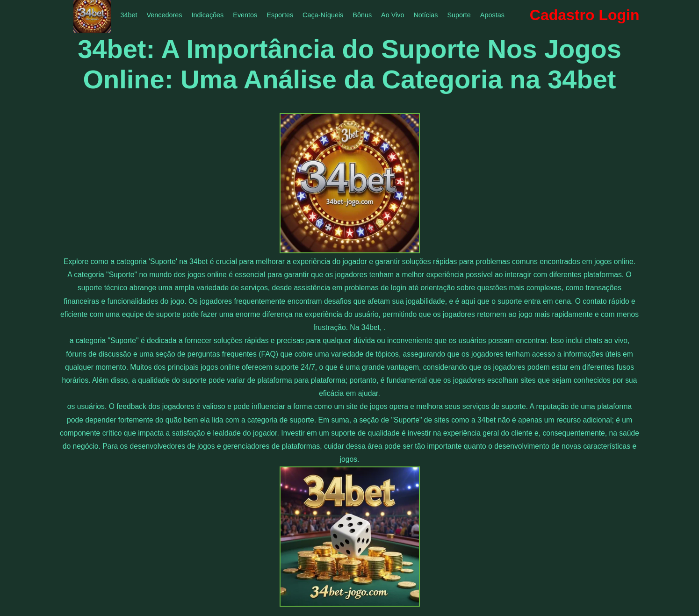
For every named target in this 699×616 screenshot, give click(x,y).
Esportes (280, 15)
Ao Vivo (393, 15)
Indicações (208, 15)
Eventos (245, 15)
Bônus (362, 15)
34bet (129, 15)
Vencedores (164, 15)
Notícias (425, 15)
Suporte (459, 15)
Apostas (492, 15)
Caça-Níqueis (323, 15)
